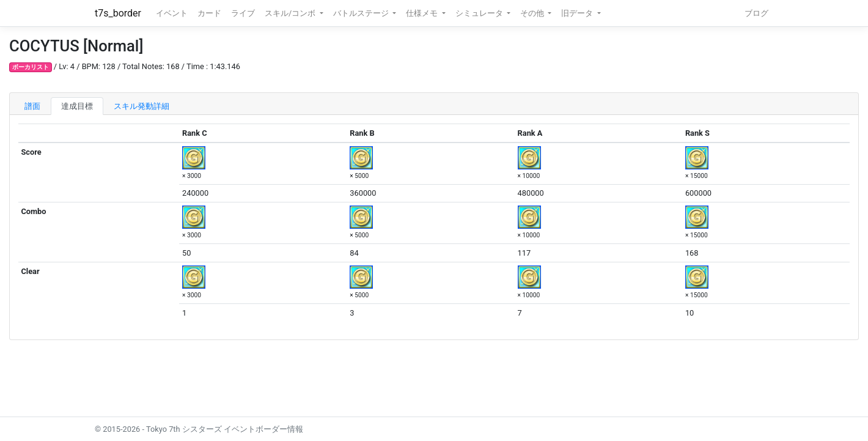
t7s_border (118, 13)
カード (209, 13)
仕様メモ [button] (423, 13)
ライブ (243, 13)
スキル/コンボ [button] (291, 13)
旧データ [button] (578, 13)
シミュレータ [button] (480, 13)
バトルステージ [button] (362, 13)
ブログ (756, 13)
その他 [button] (533, 13)
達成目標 (77, 106)
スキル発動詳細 (142, 106)
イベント (172, 13)
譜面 (32, 106)
